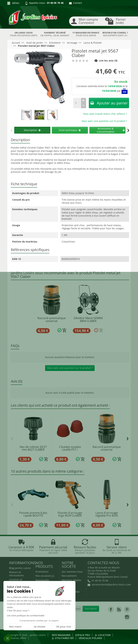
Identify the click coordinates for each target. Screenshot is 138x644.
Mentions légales (71, 580)
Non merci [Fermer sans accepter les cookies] (15, 627)
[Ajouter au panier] (64, 330)
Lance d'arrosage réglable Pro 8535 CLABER (107, 516)
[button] (8, 638)
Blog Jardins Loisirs (20, 568)
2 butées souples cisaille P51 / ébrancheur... (70, 450)
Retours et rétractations (16, 574)
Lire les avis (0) (106, 61)
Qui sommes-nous (72, 572)
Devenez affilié (18, 638)
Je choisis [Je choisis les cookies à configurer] (39, 627)
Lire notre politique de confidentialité (26, 616)
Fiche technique (70, 130)
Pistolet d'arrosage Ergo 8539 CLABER (70, 514)
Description (32, 130)
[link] (111, 609)
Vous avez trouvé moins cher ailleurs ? (105, 114)
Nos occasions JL (45, 576)
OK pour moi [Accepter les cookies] (64, 627)
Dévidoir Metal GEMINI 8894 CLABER (88, 319)
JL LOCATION (103, 635)
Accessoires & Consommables (111, 130)
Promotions (42, 572)
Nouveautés (42, 580)
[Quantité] (77, 103)
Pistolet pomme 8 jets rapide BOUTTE (33, 514)
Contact (76, 3)
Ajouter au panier (109, 103)
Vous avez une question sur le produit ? (104, 121)
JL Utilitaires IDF (63, 638)
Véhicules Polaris (90, 638)
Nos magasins (61, 635)
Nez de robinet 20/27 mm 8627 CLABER (33, 448)
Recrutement (69, 576)
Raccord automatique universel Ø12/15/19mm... (52, 321)
